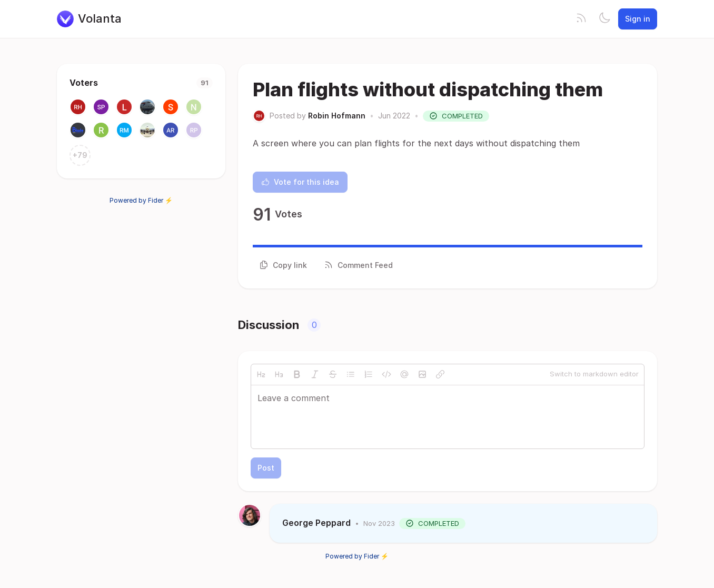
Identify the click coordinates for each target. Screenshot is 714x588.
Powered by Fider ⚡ (141, 200)
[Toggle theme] (604, 19)
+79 (80, 155)
